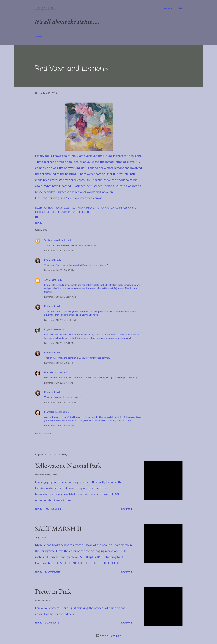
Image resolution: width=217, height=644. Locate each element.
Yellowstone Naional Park (68, 465)
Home (39, 37)
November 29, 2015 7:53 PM (59, 425)
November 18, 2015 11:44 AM (60, 297)
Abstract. (71, 208)
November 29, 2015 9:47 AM (59, 383)
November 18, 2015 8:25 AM (59, 250)
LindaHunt (50, 260)
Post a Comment (44, 433)
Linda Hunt (46, 8)
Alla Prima (84, 208)
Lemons (59, 212)
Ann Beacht (50, 280)
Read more (126, 509)
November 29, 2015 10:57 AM (60, 402)
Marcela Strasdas (53, 372)
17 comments (53, 572)
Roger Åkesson (52, 329)
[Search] (168, 8)
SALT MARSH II (58, 528)
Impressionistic (44, 212)
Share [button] (39, 223)
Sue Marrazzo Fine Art (56, 240)
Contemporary (100, 208)
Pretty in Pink (53, 591)
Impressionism (127, 208)
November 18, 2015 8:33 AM (59, 270)
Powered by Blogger (108, 635)
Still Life (89, 212)
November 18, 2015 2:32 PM (59, 363)
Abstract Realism (54, 208)
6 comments (52, 623)
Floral (114, 208)
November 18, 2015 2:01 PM (59, 343)
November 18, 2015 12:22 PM (60, 320)
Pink (80, 212)
